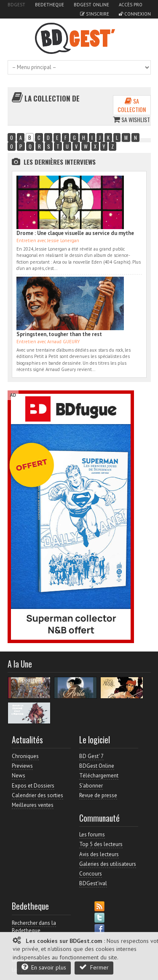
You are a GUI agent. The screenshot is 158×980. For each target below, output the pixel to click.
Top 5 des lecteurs (101, 844)
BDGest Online (91, 5)
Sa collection (132, 105)
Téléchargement (99, 776)
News (19, 776)
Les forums (92, 834)
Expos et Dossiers (33, 786)
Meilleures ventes (33, 805)
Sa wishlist (131, 119)
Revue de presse (98, 795)
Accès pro (131, 5)
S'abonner (91, 786)
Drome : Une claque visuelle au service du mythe (75, 233)
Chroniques (25, 756)
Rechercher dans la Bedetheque (34, 927)
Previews (22, 766)
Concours (91, 874)
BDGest (16, 5)
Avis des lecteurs (99, 854)
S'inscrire (95, 14)
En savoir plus (44, 967)
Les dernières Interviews (60, 162)
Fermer (94, 967)
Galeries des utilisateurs (108, 864)
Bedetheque (50, 5)
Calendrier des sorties (37, 795)
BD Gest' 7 (91, 756)
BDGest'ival (93, 883)
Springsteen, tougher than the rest (59, 334)
